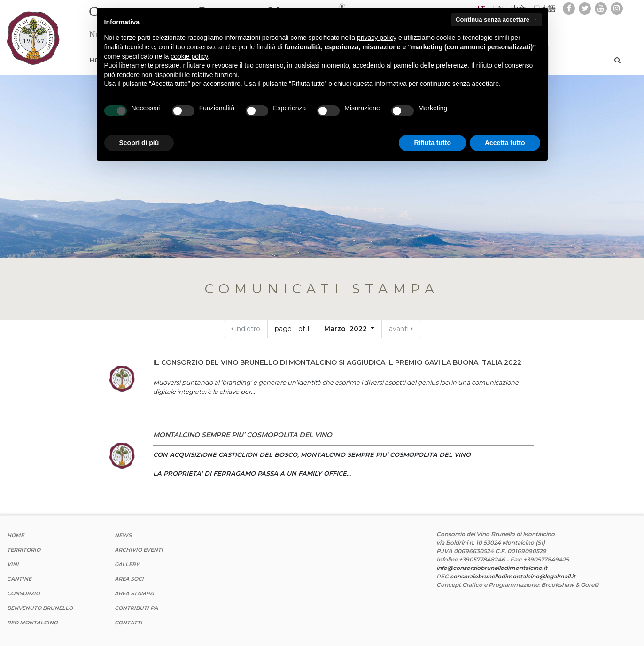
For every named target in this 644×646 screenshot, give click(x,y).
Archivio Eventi (139, 550)
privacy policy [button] (377, 38)
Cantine (19, 579)
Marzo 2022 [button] (346, 329)
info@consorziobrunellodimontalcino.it (492, 568)
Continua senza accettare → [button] (496, 19)
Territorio (24, 550)
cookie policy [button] (189, 56)
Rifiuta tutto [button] (432, 143)
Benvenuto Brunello (40, 608)
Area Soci (129, 579)
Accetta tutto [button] (505, 143)
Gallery (127, 564)
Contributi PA (136, 608)
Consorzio (23, 593)
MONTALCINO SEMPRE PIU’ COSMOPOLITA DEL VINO (243, 435)
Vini (13, 564)
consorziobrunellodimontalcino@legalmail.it (513, 576)
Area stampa (134, 593)
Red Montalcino (32, 623)
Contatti (128, 623)
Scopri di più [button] (139, 143)
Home (16, 535)
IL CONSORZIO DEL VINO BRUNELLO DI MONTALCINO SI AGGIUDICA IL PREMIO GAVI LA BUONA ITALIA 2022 (337, 362)
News (123, 535)
